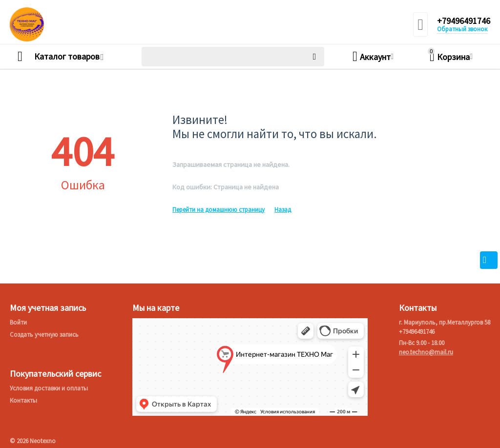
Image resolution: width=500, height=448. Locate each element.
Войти (18, 322)
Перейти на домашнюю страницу (219, 210)
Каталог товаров (67, 57)
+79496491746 (464, 21)
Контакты (23, 400)
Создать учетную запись (44, 335)
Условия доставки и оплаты (49, 388)
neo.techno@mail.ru (426, 352)
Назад (283, 210)
